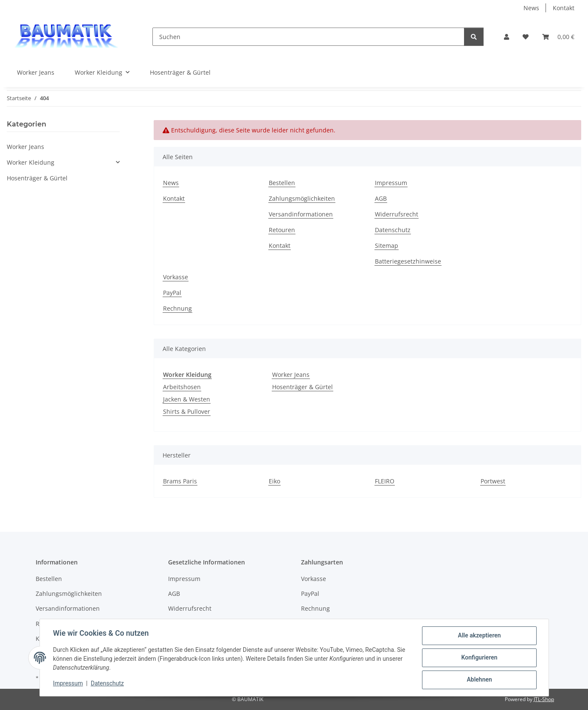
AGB (381, 198)
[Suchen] (308, 37)
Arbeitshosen (182, 387)
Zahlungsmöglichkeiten (302, 198)
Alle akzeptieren (479, 636)
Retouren (282, 230)
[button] (506, 37)
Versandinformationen (301, 214)
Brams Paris (180, 481)
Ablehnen (479, 680)
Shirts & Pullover (187, 411)
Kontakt (564, 8)
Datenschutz (107, 684)
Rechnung (177, 308)
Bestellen (282, 183)
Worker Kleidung (31, 162)
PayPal (172, 293)
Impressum (68, 684)
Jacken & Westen (187, 399)
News (531, 8)
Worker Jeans (291, 375)
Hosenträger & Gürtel (302, 387)
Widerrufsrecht (397, 214)
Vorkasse (176, 277)
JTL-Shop (544, 699)
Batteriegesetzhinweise (408, 261)
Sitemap (387, 246)
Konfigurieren (479, 658)
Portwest (493, 481)
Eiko (274, 481)
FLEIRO (385, 481)
